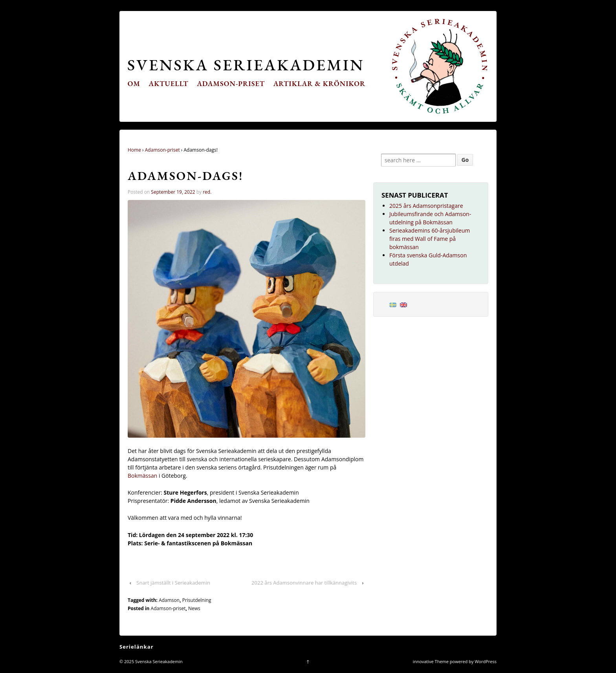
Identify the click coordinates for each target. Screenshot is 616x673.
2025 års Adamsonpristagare (426, 206)
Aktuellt (169, 83)
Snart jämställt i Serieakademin (173, 583)
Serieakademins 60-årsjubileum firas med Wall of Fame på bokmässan (430, 239)
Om (134, 83)
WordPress (486, 661)
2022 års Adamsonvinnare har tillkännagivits (304, 583)
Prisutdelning (197, 600)
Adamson (169, 600)
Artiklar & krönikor (320, 83)
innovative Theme (431, 661)
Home (134, 150)
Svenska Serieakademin (246, 65)
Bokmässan (143, 476)
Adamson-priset (231, 83)
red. (207, 192)
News (194, 608)
